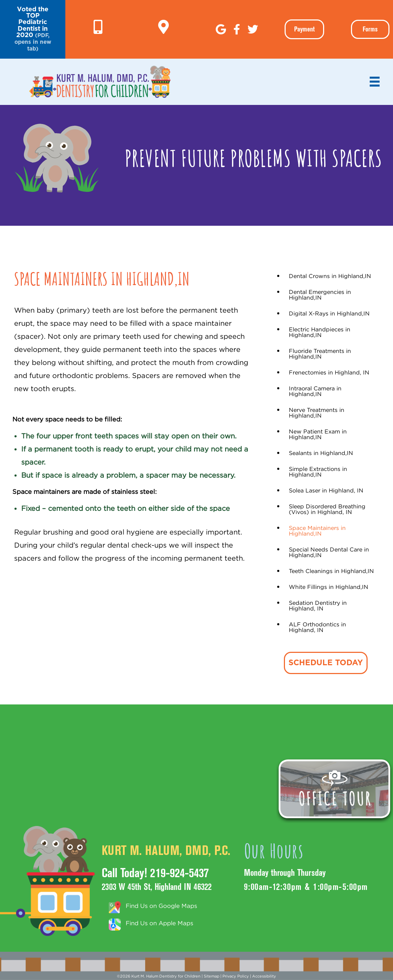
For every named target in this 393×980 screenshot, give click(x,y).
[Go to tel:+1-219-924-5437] (98, 28)
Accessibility (264, 976)
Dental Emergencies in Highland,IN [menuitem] (320, 295)
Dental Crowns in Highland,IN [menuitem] (330, 276)
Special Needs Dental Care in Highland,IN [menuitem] (329, 552)
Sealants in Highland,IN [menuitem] (321, 453)
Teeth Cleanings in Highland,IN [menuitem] (331, 571)
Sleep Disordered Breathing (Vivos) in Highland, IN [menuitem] (327, 509)
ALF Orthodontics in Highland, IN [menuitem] (317, 627)
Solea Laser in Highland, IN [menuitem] (326, 490)
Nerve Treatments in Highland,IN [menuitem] (317, 413)
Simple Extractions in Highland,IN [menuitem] (318, 472)
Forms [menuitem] (370, 29)
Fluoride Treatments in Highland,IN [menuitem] (320, 354)
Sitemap (212, 976)
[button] (33, 29)
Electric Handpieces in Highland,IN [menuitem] (320, 332)
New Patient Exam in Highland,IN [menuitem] (318, 434)
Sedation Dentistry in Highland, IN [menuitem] (318, 606)
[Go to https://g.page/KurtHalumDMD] (163, 28)
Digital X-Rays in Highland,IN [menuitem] (329, 313)
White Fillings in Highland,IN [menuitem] (329, 587)
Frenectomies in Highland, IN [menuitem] (329, 372)
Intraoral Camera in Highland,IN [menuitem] (315, 391)
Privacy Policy (236, 976)
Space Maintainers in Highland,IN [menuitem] (317, 531)
